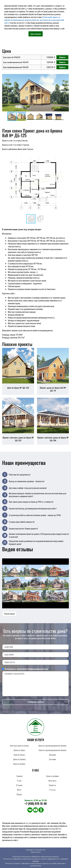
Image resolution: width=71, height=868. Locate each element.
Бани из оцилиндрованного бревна (52, 750)
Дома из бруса (19, 750)
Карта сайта (35, 852)
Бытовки (52, 759)
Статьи (52, 790)
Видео (19, 794)
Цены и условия (52, 776)
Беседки (52, 755)
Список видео (9, 614)
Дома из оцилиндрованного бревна (52, 746)
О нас (19, 781)
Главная (19, 776)
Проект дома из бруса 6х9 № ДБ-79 (53, 389)
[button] (66, 77)
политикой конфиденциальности (32, 669)
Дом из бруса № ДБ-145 (18, 388)
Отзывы (19, 785)
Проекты (52, 785)
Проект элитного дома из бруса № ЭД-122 (18, 439)
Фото (19, 790)
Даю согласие (36, 34)
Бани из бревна (19, 764)
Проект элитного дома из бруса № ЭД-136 (53, 439)
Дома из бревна (19, 759)
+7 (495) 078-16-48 (36, 804)
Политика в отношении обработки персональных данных (36, 857)
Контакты (52, 781)
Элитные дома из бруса (19, 746)
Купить (62, 57)
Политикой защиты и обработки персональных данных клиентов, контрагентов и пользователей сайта (34, 20)
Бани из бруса (19, 755)
